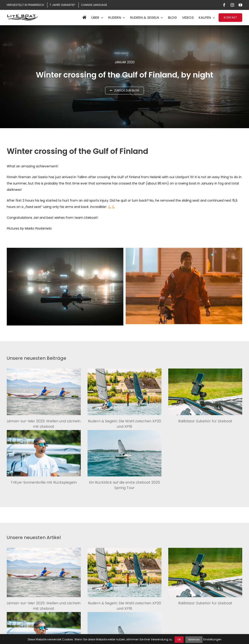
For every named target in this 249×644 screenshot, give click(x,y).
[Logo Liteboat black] (22, 16)
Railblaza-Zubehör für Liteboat (205, 421)
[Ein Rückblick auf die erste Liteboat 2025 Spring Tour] (124, 453)
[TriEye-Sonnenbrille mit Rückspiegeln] (44, 453)
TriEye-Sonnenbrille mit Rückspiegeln (44, 482)
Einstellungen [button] (212, 639)
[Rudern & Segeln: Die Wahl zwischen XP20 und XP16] (124, 392)
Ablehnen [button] (194, 639)
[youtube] (240, 5)
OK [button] (179, 639)
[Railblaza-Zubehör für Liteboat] (205, 392)
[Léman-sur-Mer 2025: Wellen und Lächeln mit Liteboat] (44, 392)
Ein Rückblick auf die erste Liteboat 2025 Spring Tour (124, 485)
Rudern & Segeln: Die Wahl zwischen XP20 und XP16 (124, 424)
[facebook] (224, 5)
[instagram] (232, 5)
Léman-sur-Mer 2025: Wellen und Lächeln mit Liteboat (44, 424)
